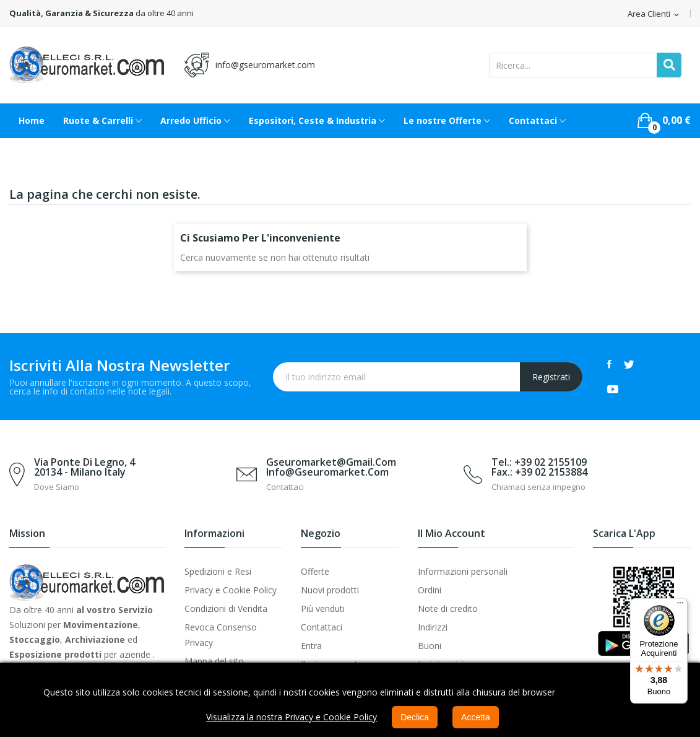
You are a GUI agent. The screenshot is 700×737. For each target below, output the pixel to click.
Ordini (430, 590)
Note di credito (448, 608)
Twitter (629, 364)
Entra (311, 646)
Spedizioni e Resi (218, 571)
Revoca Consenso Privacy (221, 635)
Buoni (430, 646)
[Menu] (680, 606)
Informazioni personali (463, 571)
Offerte (315, 571)
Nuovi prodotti (330, 590)
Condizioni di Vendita (226, 608)
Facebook (609, 364)
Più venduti (323, 608)
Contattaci (322, 627)
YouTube (613, 389)
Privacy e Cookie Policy (231, 590)
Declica (415, 717)
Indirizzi (433, 627)
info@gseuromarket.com (265, 65)
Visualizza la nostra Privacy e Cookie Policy (292, 717)
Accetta (476, 717)
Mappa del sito (214, 661)
